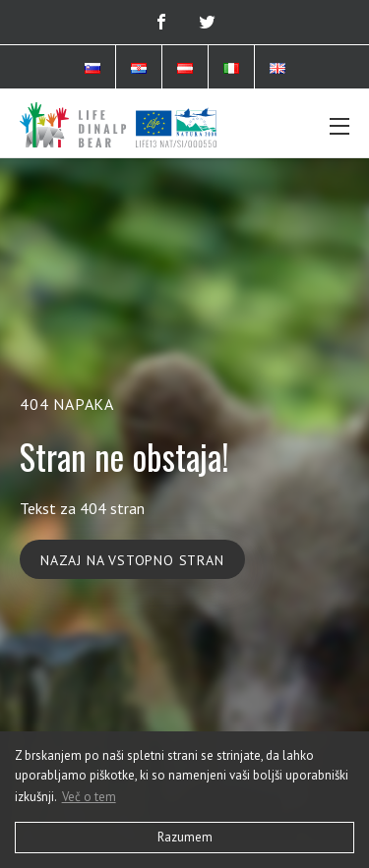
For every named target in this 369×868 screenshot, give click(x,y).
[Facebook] (161, 22)
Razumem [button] (185, 837)
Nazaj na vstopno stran (132, 560)
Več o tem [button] (89, 797)
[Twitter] (207, 22)
